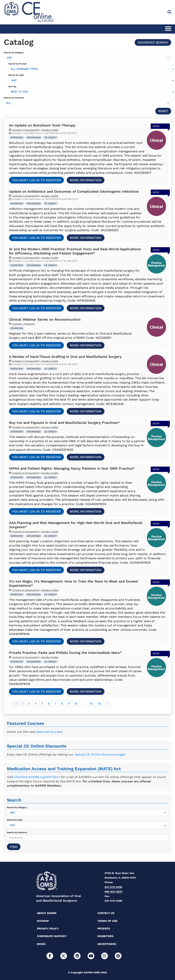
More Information (86, 180)
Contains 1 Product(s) (23, 324)
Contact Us (106, 913)
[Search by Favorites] (87, 103)
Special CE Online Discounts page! (100, 754)
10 (76, 704)
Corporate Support (52, 936)
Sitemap (43, 921)
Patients (104, 929)
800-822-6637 (114, 892)
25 (91, 704)
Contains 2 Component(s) (26, 130)
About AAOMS (47, 913)
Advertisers (107, 944)
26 (99, 704)
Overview (17, 138)
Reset (163, 111)
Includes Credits (50, 130)
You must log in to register (36, 180)
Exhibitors (105, 936)
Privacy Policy (48, 929)
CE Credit (50, 138)
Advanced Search (153, 42)
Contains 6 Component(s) (26, 427)
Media (41, 944)
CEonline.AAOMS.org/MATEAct (37, 777)
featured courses (49, 732)
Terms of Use (107, 921)
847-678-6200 (113, 887)
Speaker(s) (34, 138)
